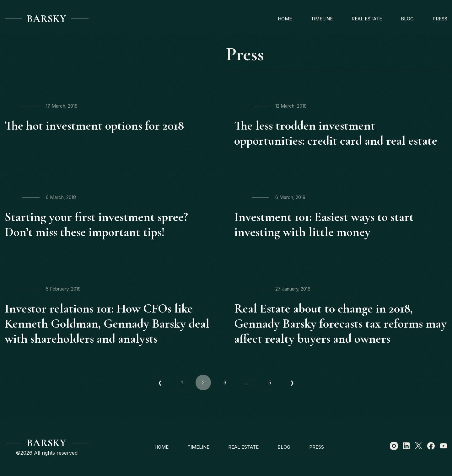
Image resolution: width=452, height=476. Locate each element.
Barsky (47, 19)
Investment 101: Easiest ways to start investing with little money (324, 224)
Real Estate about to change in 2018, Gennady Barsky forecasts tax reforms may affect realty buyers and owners (340, 324)
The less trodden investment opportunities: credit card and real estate (336, 133)
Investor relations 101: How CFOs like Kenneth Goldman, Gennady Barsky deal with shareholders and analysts (107, 324)
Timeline (322, 19)
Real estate (367, 19)
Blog (407, 19)
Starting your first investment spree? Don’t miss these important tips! (96, 224)
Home (285, 19)
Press (440, 19)
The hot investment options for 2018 (94, 126)
